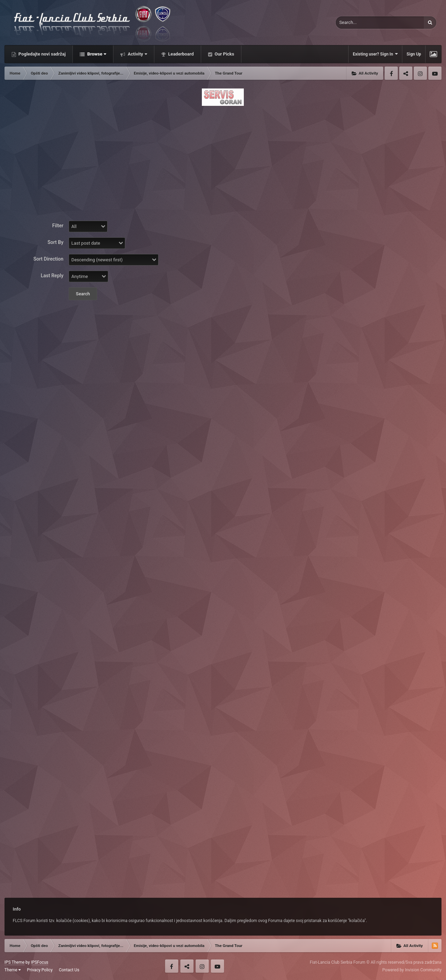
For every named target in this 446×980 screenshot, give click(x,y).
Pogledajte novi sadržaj (42, 54)
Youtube (435, 73)
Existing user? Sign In (375, 54)
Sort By (55, 242)
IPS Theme (15, 962)
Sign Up (414, 54)
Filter (58, 226)
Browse (96, 54)
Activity (137, 54)
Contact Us (69, 970)
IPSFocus (40, 962)
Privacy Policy (40, 970)
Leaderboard (181, 54)
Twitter (406, 73)
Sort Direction (48, 259)
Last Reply (52, 276)
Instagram (420, 73)
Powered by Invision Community (412, 970)
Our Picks (224, 54)
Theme (13, 970)
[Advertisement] (223, 159)
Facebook (391, 73)
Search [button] (83, 294)
